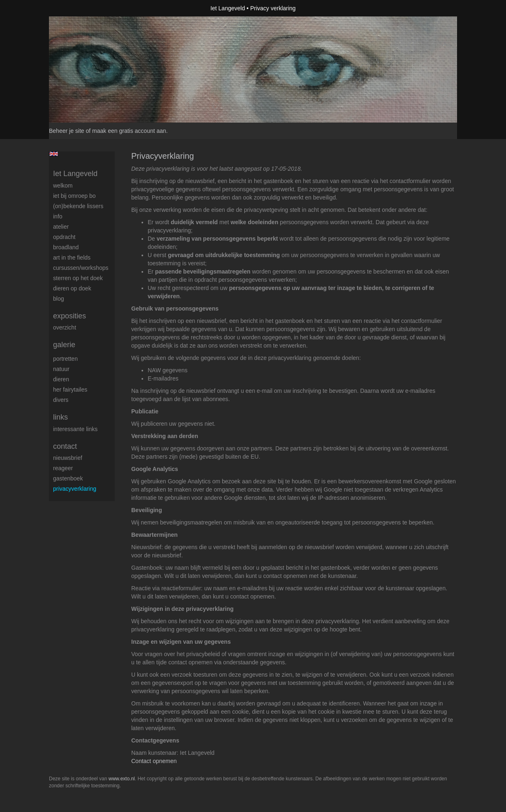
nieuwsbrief (68, 458)
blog (58, 299)
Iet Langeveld (227, 8)
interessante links (75, 429)
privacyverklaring (75, 489)
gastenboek (68, 478)
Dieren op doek (72, 288)
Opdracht (64, 237)
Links (60, 417)
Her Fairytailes (70, 390)
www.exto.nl (122, 779)
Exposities (70, 316)
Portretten (65, 359)
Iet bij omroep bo (74, 196)
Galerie (64, 345)
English (54, 154)
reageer (63, 468)
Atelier (61, 227)
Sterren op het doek (78, 278)
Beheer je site (67, 131)
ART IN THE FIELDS (72, 258)
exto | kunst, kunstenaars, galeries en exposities (72, 8)
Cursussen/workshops (81, 268)
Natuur (61, 369)
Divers (61, 400)
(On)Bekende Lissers (78, 206)
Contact (65, 446)
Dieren (61, 379)
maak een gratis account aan (129, 131)
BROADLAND (66, 247)
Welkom (63, 186)
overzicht (65, 327)
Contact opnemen (154, 761)
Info (58, 216)
